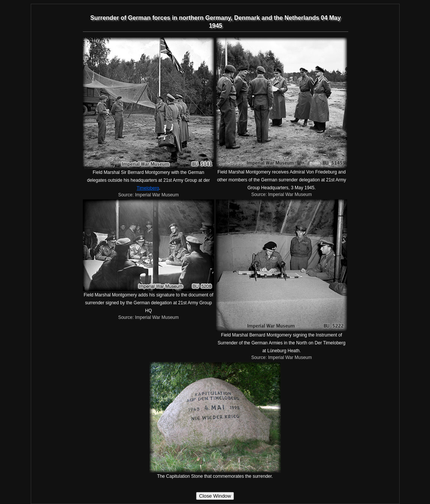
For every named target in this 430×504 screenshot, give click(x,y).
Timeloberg (148, 188)
